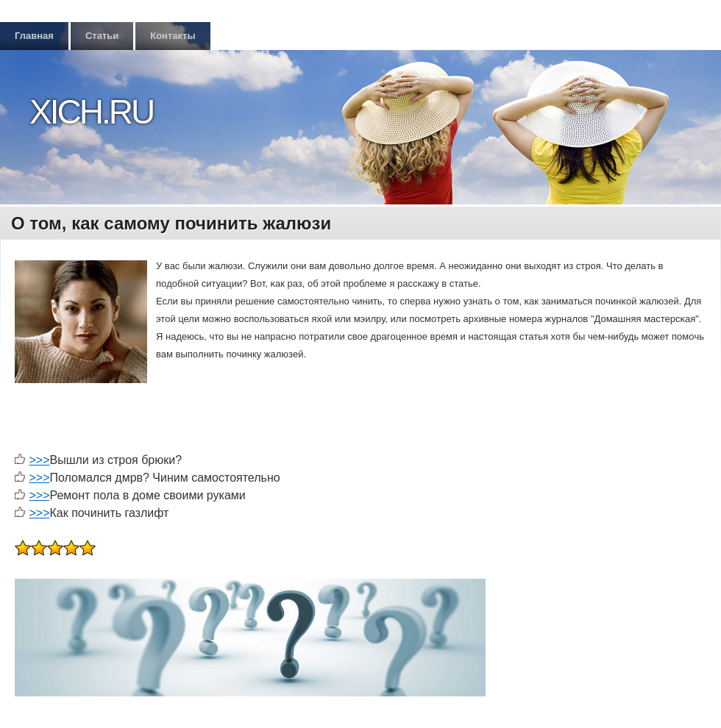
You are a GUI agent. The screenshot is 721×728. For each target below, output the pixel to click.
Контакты (173, 36)
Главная (34, 36)
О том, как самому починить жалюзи (171, 223)
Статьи (102, 36)
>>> (39, 460)
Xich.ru (91, 112)
